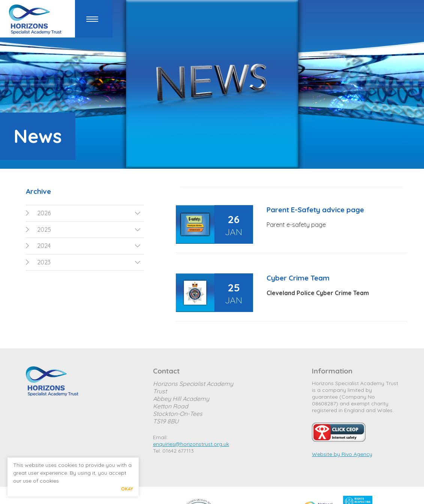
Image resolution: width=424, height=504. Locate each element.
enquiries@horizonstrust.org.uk (191, 444)
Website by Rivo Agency (342, 454)
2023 (38, 262)
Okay (127, 489)
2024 (38, 246)
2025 (38, 229)
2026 (38, 213)
